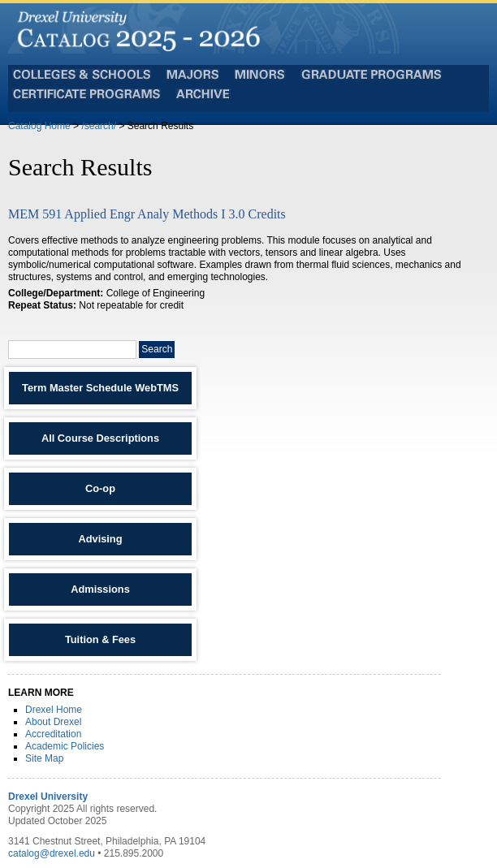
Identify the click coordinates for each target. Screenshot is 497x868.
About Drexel (53, 722)
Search (157, 349)
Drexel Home (54, 710)
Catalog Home (39, 126)
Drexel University (48, 797)
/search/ (99, 126)
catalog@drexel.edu (52, 853)
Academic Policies (65, 746)
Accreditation (53, 734)
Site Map (44, 758)
